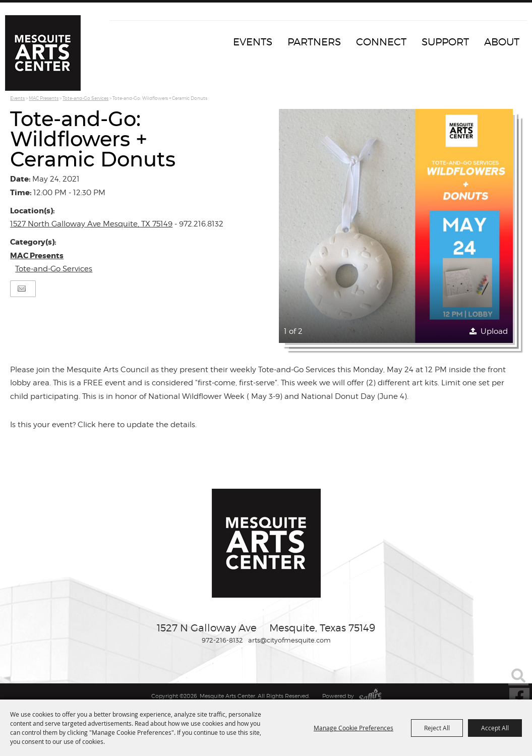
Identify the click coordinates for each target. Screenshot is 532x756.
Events (253, 42)
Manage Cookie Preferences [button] (353, 728)
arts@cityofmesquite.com (289, 640)
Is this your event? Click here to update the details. (103, 425)
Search (518, 675)
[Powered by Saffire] (370, 696)
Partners (314, 42)
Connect (381, 42)
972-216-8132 (222, 640)
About (502, 42)
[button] (396, 226)
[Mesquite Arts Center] (43, 53)
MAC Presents (44, 98)
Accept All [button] (495, 728)
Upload (494, 331)
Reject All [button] (437, 728)
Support (445, 42)
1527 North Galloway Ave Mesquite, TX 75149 (91, 224)
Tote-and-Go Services (85, 98)
